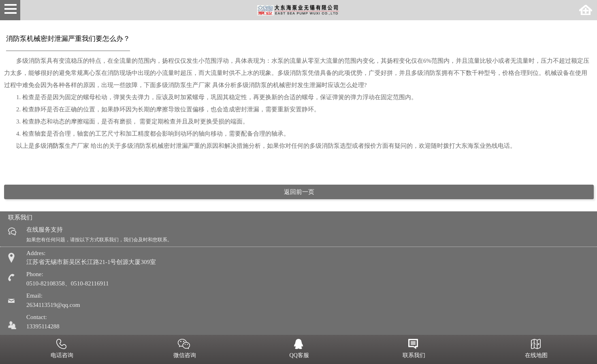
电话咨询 (62, 349)
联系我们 (413, 349)
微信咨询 (184, 349)
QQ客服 (298, 349)
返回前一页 (299, 192)
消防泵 (56, 146)
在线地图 (536, 349)
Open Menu (10, 10)
